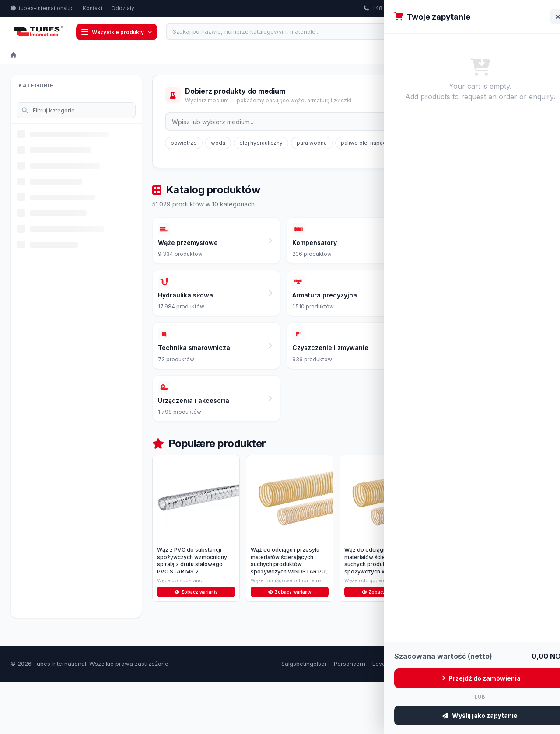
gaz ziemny (444, 144)
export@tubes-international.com (470, 8)
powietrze (184, 144)
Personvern (350, 715)
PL (536, 8)
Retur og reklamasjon (466, 715)
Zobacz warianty (196, 643)
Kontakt (93, 8)
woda (218, 144)
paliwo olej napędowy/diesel (378, 144)
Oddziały (123, 8)
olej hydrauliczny (261, 144)
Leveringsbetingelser (401, 715)
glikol (479, 144)
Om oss (512, 715)
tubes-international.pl (42, 8)
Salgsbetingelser (304, 715)
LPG (506, 144)
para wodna (312, 144)
